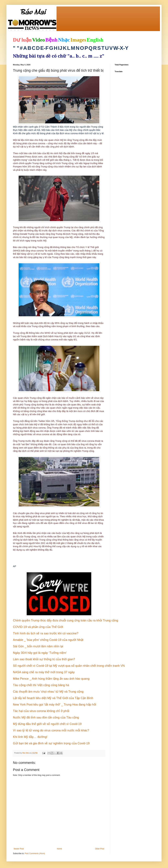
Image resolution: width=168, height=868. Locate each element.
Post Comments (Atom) (35, 853)
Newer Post (19, 849)
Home (59, 849)
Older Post (100, 849)
